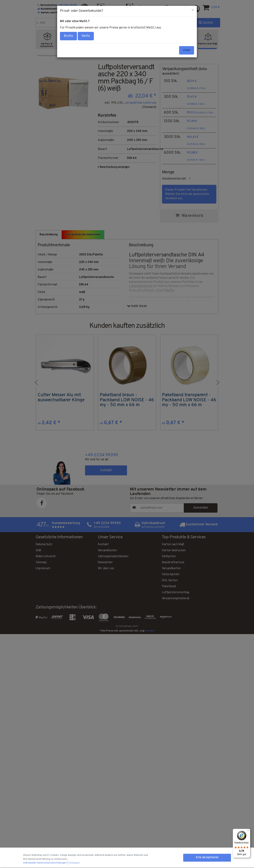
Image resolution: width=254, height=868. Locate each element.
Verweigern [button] (74, 863)
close (187, 50)
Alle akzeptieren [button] (207, 858)
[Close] (193, 10)
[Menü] (248, 831)
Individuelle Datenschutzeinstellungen (45, 863)
